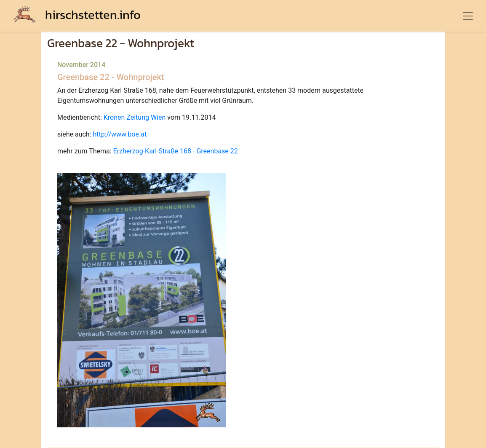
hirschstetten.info (77, 15)
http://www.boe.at (120, 134)
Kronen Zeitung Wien (135, 117)
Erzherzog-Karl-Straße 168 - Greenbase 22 (176, 151)
